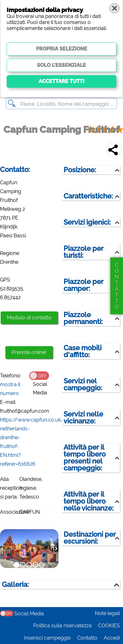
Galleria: (15, 585)
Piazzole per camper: (83, 285)
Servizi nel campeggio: (83, 384)
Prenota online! (29, 352)
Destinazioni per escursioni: (90, 538)
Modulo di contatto (29, 318)
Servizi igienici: (87, 222)
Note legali (107, 613)
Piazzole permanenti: (83, 318)
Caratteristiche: (88, 196)
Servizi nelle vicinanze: (83, 418)
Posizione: (80, 170)
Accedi (112, 638)
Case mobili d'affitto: (83, 351)
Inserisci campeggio (47, 638)
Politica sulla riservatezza (62, 626)
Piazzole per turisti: (83, 252)
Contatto (87, 638)
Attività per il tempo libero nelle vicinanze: (89, 501)
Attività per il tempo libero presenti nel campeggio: (85, 458)
